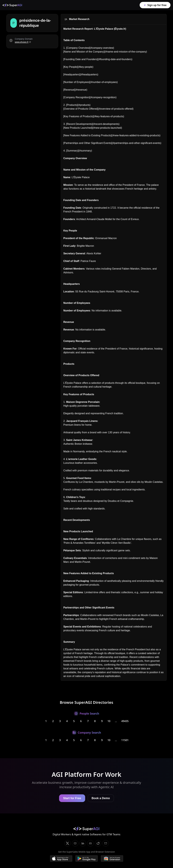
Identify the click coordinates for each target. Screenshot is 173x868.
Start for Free (72, 798)
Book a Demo (101, 798)
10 (109, 721)
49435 (125, 721)
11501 (125, 740)
